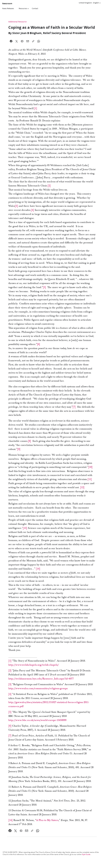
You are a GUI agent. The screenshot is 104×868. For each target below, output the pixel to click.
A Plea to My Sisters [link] (47, 820)
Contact (35, 8)
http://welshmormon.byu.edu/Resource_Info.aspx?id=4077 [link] (41, 679)
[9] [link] (19, 449)
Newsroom (7, 4)
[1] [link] (36, 108)
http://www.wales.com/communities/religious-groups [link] (38, 688)
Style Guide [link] (86, 854)
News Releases (8, 8)
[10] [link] (90, 467)
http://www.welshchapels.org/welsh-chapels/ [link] (34, 665)
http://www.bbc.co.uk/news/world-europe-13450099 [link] (37, 720)
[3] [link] (16, 206)
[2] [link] (49, 186)
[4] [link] (32, 210)
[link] (38, 569)
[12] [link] (82, 487)
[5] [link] (44, 287)
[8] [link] (29, 441)
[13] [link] (25, 528)
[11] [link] (90, 479)
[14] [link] (11, 820)
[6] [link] (39, 344)
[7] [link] (74, 407)
